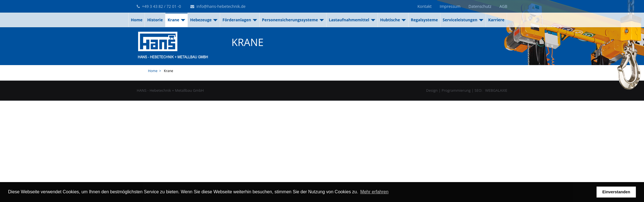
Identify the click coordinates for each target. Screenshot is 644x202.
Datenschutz (480, 6)
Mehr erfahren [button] (374, 192)
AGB (503, 6)
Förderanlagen (240, 20)
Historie (155, 20)
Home (137, 20)
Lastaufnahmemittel (352, 20)
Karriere (496, 20)
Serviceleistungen (463, 20)
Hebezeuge (204, 20)
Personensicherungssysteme (293, 20)
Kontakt (425, 6)
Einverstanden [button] (616, 192)
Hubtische (393, 20)
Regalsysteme (424, 20)
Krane (176, 20)
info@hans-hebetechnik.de (218, 6)
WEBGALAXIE (496, 90)
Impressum (450, 6)
